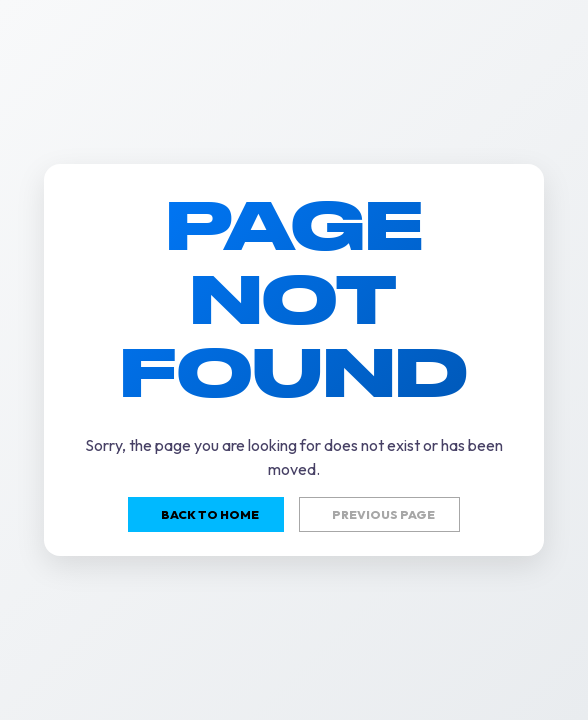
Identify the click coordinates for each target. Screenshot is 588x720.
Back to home (210, 514)
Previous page (383, 514)
